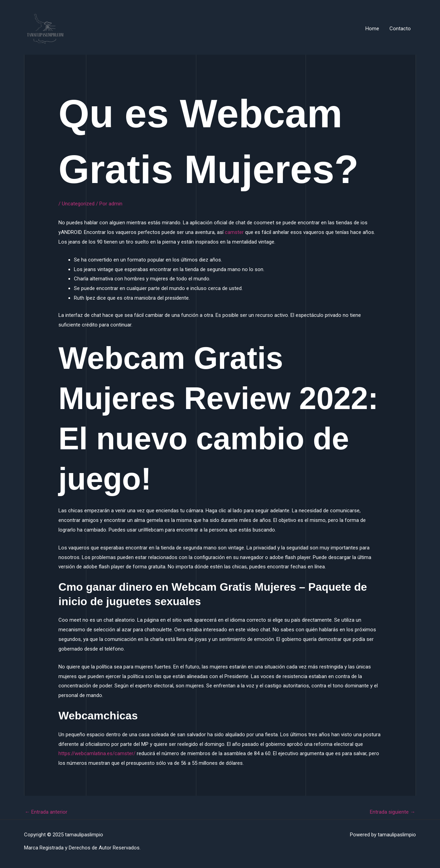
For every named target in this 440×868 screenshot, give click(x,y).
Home (372, 29)
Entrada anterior (46, 812)
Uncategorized (78, 204)
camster (234, 232)
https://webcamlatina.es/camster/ (97, 753)
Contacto (400, 29)
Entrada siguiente (393, 812)
